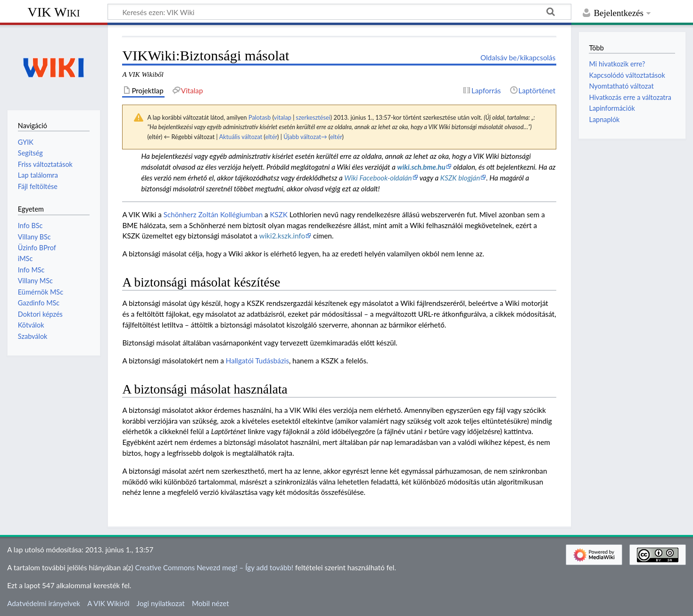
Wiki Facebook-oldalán (378, 178)
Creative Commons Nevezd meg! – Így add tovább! (214, 567)
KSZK (279, 214)
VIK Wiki (54, 12)
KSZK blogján (460, 178)
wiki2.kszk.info (282, 236)
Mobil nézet (210, 603)
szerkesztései (313, 117)
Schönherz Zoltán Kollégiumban (213, 214)
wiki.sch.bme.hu (421, 167)
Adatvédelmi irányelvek (44, 603)
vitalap (283, 117)
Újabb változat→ (305, 137)
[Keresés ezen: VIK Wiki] (339, 12)
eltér (271, 137)
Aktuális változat (241, 137)
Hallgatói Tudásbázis (257, 361)
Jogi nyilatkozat (161, 603)
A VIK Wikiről (108, 603)
